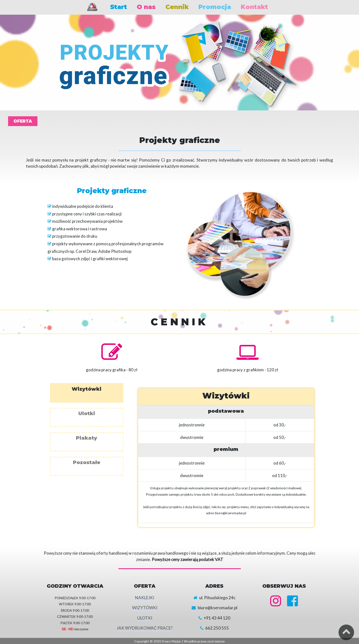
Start (119, 7)
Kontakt (254, 7)
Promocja (215, 7)
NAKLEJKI (145, 598)
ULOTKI (145, 618)
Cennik (177, 7)
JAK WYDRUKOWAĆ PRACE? (145, 628)
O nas (146, 7)
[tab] (87, 393)
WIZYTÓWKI (145, 608)
